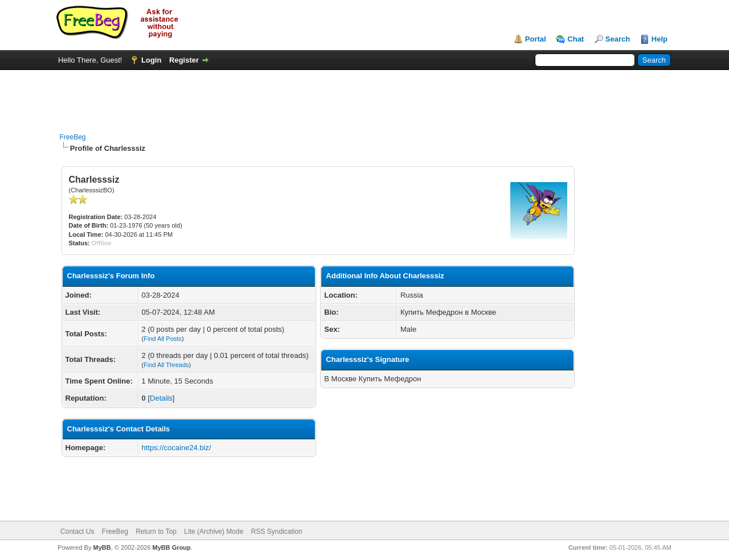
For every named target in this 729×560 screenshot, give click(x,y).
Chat (576, 39)
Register (184, 60)
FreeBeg (73, 137)
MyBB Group (172, 547)
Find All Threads (166, 365)
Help (660, 39)
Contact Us (77, 532)
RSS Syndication (277, 532)
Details (161, 398)
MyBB (102, 547)
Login (151, 60)
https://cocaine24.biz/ (177, 448)
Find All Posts (163, 339)
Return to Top (156, 532)
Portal (536, 39)
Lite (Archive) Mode (214, 532)
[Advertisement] (364, 96)
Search (618, 39)
